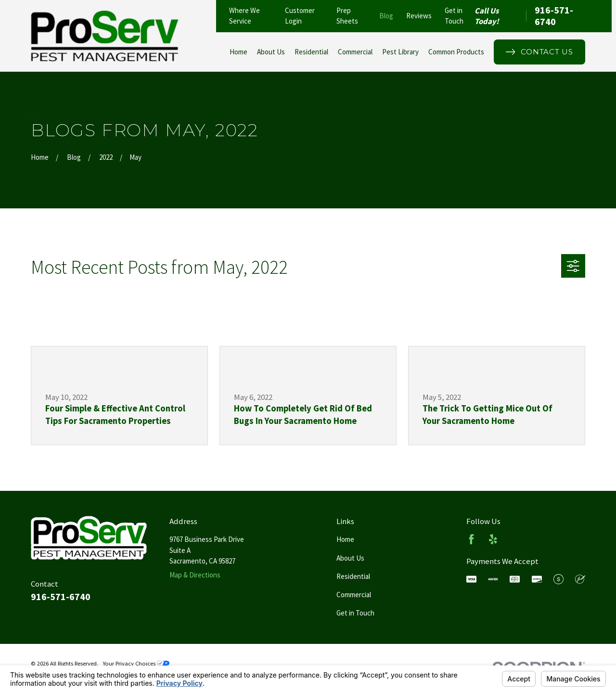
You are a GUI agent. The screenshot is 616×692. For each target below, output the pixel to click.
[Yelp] (493, 539)
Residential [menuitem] (311, 52)
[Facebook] (471, 539)
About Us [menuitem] (271, 52)
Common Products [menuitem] (456, 52)
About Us (350, 558)
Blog (386, 16)
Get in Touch (355, 613)
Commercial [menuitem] (355, 52)
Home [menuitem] (238, 52)
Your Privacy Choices (136, 663)
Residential (353, 576)
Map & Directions (195, 575)
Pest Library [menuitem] (400, 52)
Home (345, 539)
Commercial (354, 595)
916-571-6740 (554, 16)
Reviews (419, 16)
